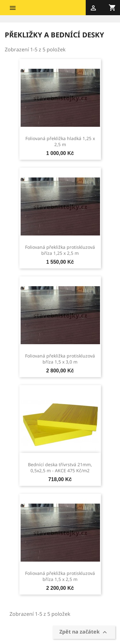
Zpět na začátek (84, 632)
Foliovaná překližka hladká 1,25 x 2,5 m (60, 142)
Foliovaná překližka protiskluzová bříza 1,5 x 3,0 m (60, 359)
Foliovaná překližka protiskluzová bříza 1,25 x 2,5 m (60, 250)
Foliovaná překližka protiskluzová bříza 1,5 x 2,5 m (60, 576)
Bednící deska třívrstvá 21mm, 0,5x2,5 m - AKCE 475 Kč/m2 (60, 468)
